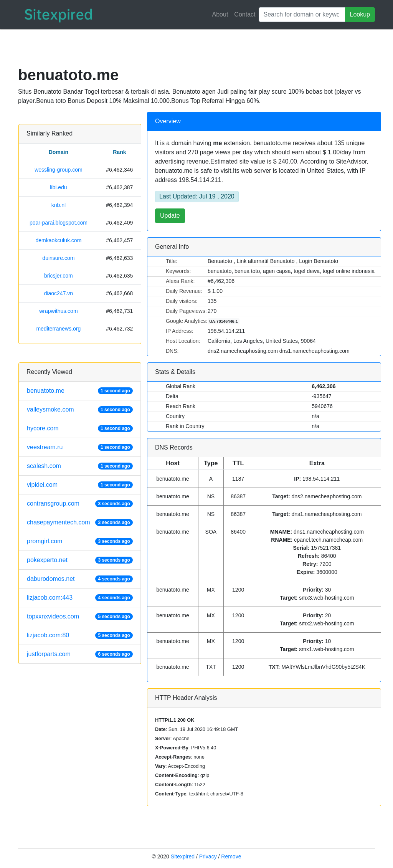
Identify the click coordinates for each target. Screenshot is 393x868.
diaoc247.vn (59, 293)
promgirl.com (45, 541)
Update (170, 216)
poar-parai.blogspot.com (59, 223)
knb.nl (59, 205)
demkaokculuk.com (58, 240)
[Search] (302, 15)
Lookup (360, 14)
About (220, 14)
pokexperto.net (47, 560)
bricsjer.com (59, 276)
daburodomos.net (51, 579)
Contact (245, 14)
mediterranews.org (58, 329)
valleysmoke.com (50, 409)
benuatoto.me (46, 391)
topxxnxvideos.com (53, 616)
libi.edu (58, 187)
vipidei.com (42, 485)
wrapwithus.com (58, 311)
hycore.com (43, 428)
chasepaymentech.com (59, 522)
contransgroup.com (53, 503)
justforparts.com (49, 654)
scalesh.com (44, 466)
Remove (231, 856)
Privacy (208, 856)
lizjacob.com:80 (48, 635)
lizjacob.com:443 (50, 598)
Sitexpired (183, 856)
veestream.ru (45, 447)
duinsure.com (58, 258)
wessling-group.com (59, 170)
